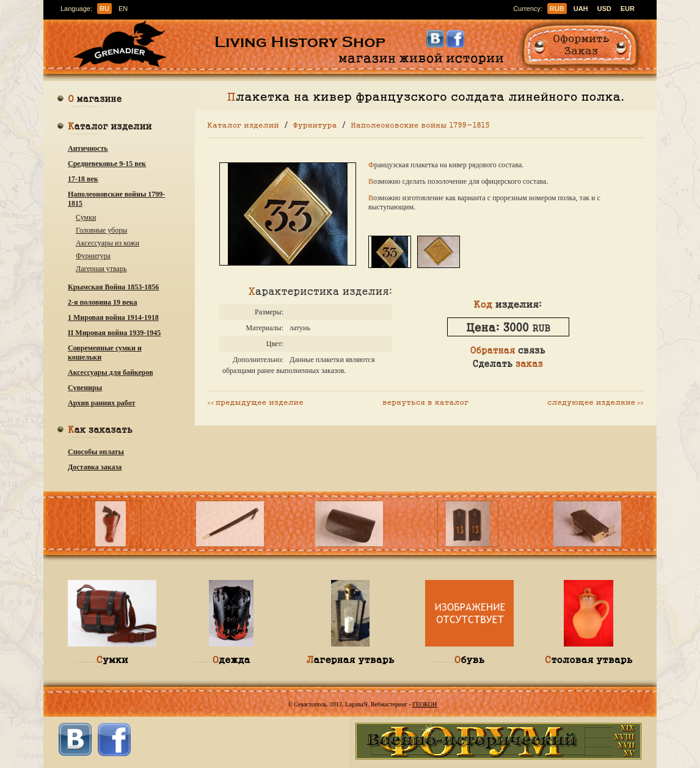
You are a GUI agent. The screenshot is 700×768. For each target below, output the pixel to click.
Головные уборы (101, 230)
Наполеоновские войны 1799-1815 (116, 199)
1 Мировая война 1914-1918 (113, 317)
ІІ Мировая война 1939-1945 (114, 333)
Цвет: (275, 344)
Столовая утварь (589, 659)
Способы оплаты (96, 452)
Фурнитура (93, 256)
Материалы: (265, 328)
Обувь (470, 659)
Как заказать (100, 431)
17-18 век (83, 179)
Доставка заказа (95, 467)
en (123, 9)
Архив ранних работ (101, 403)
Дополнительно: (258, 360)
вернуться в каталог (425, 401)
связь (507, 350)
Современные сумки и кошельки (105, 353)
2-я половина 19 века (103, 302)
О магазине (95, 100)
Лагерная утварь (101, 269)
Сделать (507, 363)
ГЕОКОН (425, 704)
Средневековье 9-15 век (107, 164)
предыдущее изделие (255, 401)
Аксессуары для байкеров (111, 372)
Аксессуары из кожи (108, 243)
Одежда (231, 659)
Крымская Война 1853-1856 (113, 287)
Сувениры (85, 388)
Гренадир (123, 45)
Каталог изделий (110, 127)
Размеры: (269, 312)
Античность (88, 148)
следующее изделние (596, 401)
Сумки (86, 217)
